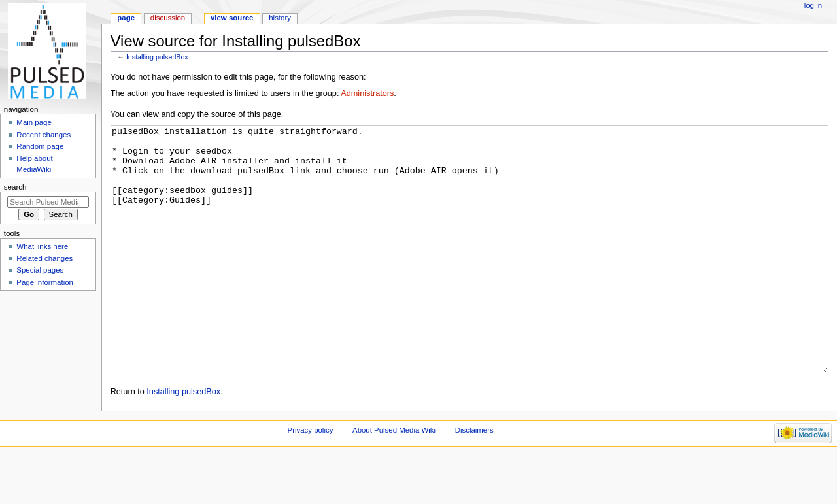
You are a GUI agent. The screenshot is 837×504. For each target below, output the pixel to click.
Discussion (168, 18)
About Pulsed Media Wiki (394, 479)
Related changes (44, 258)
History (280, 18)
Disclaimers (474, 479)
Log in (813, 5)
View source (232, 18)
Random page (40, 146)
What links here (42, 246)
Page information (45, 282)
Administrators (367, 93)
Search (15, 187)
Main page (34, 122)
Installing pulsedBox (157, 57)
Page (126, 18)
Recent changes (43, 135)
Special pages (40, 270)
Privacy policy (311, 479)
